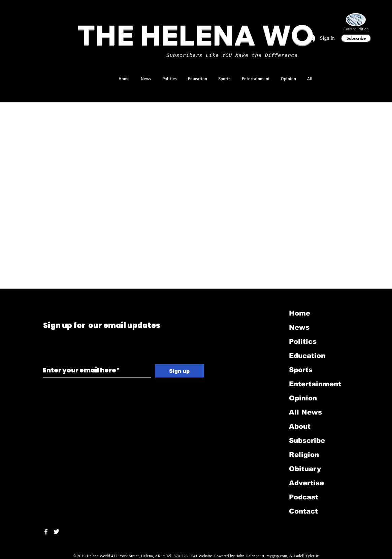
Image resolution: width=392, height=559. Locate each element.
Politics (303, 341)
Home (300, 313)
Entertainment (315, 384)
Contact (303, 511)
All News (305, 412)
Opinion (303, 398)
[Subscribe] (356, 38)
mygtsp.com (277, 556)
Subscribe (307, 440)
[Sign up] (179, 371)
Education (307, 356)
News (299, 327)
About (300, 426)
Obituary (305, 469)
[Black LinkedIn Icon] (54, 298)
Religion (304, 455)
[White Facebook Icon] (46, 532)
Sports (301, 370)
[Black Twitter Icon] (44, 298)
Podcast (304, 497)
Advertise (306, 483)
